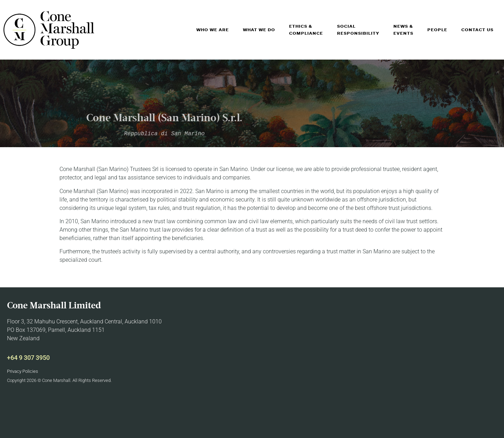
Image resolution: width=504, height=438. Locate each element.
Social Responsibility (358, 30)
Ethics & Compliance (306, 30)
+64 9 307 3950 (28, 358)
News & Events (403, 30)
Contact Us (477, 30)
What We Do (259, 30)
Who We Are (213, 30)
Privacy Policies (23, 371)
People (437, 30)
